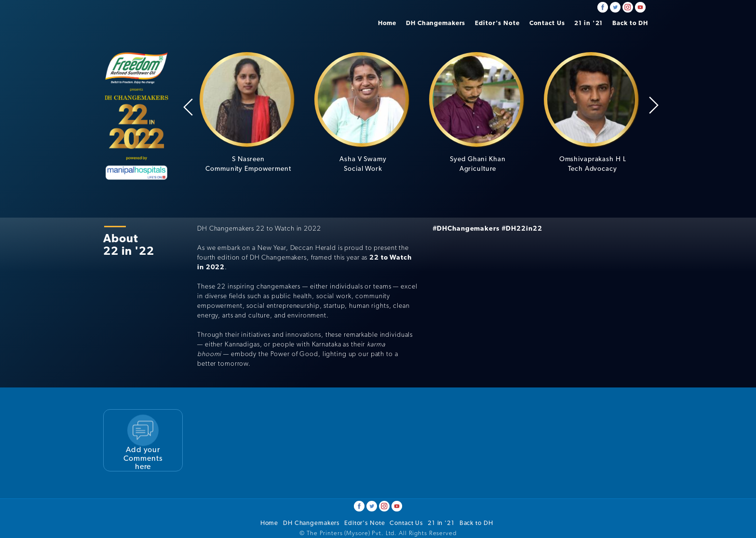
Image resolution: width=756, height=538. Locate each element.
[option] (248, 113)
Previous (188, 107)
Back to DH (630, 23)
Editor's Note (497, 23)
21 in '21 (588, 23)
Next (654, 105)
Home (387, 23)
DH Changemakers (436, 23)
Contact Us (547, 23)
